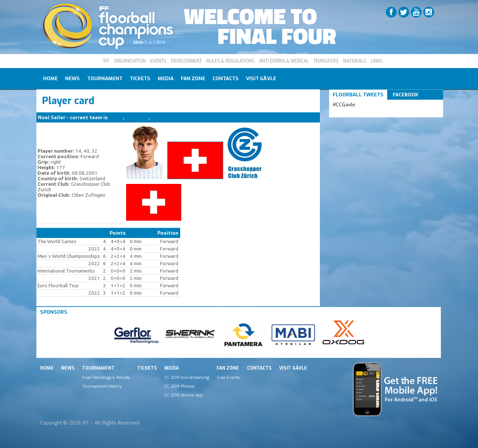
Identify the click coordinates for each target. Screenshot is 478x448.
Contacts (226, 79)
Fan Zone (193, 79)
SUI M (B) (162, 118)
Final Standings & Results (106, 377)
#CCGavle (344, 105)
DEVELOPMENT (186, 61)
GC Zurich (137, 118)
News (72, 79)
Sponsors (54, 312)
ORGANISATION (130, 61)
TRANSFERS (326, 61)
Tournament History (102, 386)
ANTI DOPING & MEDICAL (284, 61)
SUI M (116, 118)
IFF (106, 61)
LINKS (377, 61)
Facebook (406, 95)
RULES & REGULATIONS (231, 61)
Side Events (228, 377)
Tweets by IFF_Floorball (362, 113)
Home (50, 79)
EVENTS (158, 61)
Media (166, 79)
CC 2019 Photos (179, 386)
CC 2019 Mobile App (184, 395)
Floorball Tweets (358, 95)
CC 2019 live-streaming (187, 377)
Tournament (105, 79)
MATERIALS (355, 61)
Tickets (140, 79)
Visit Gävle (261, 79)
